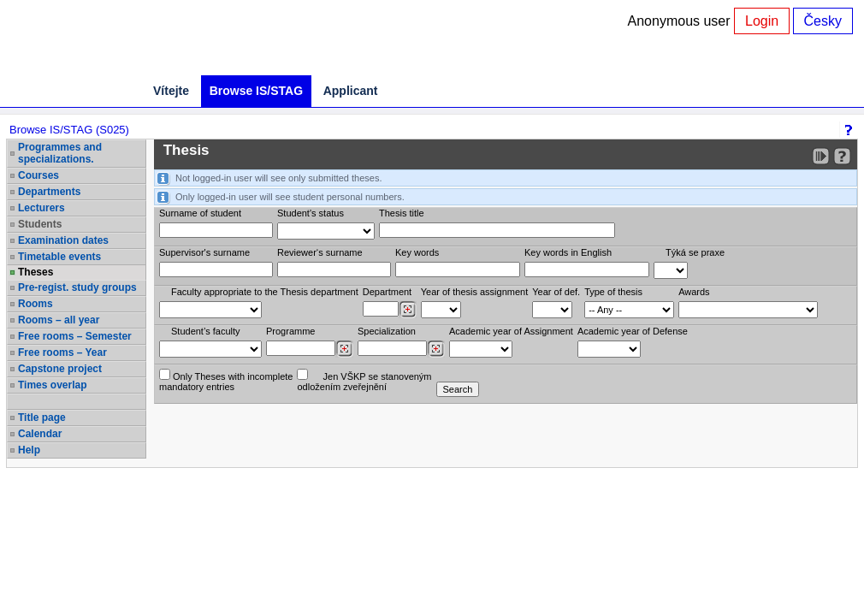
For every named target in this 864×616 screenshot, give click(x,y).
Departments (49, 192)
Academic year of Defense (633, 331)
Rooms (36, 304)
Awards (694, 292)
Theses (36, 272)
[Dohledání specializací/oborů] (436, 349)
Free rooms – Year (62, 352)
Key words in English (568, 252)
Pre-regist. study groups (77, 287)
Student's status (311, 213)
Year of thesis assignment (475, 292)
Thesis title (402, 213)
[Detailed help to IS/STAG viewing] (842, 156)
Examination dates (63, 240)
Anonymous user (681, 21)
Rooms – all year (59, 320)
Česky (823, 21)
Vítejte (171, 91)
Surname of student (200, 213)
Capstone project (60, 369)
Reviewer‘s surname (320, 252)
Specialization (387, 331)
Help (29, 450)
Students (40, 224)
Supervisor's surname (204, 252)
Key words (417, 252)
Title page (42, 418)
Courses (38, 175)
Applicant (351, 91)
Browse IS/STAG (256, 91)
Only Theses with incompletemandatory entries (226, 380)
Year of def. (556, 292)
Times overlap (52, 385)
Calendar (40, 434)
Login (762, 21)
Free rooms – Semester (75, 336)
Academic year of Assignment (511, 331)
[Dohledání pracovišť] (408, 310)
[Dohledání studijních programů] (344, 349)
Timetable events (59, 257)
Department (387, 292)
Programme (290, 331)
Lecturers (41, 208)
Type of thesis (613, 292)
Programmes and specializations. (60, 153)
